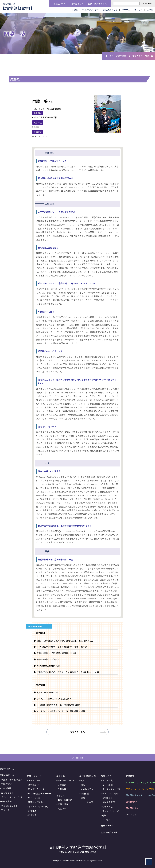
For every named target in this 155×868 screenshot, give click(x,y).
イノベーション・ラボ (11, 797)
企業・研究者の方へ (97, 4)
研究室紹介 (33, 785)
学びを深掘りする (9, 806)
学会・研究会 (34, 798)
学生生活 (126, 10)
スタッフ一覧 (34, 780)
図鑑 (83, 785)
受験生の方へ (60, 4)
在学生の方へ (77, 4)
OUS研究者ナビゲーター (40, 793)
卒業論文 (32, 815)
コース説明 (6, 788)
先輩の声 (136, 56)
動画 (83, 798)
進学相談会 (107, 798)
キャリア (138, 10)
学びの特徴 (6, 784)
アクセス (5, 810)
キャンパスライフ (66, 780)
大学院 (150, 10)
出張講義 (32, 811)
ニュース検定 (87, 802)
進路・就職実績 (65, 800)
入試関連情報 (109, 802)
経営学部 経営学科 (17, 7)
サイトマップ (132, 815)
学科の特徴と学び (90, 10)
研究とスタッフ (110, 10)
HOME (75, 10)
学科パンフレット (111, 793)
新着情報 (130, 776)
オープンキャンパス (112, 789)
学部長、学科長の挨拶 (11, 780)
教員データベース (36, 789)
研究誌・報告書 (36, 802)
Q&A (104, 815)
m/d (83, 780)
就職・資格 (6, 801)
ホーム (109, 56)
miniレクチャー (88, 789)
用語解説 (85, 793)
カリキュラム (7, 793)
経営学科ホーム (7, 769)
